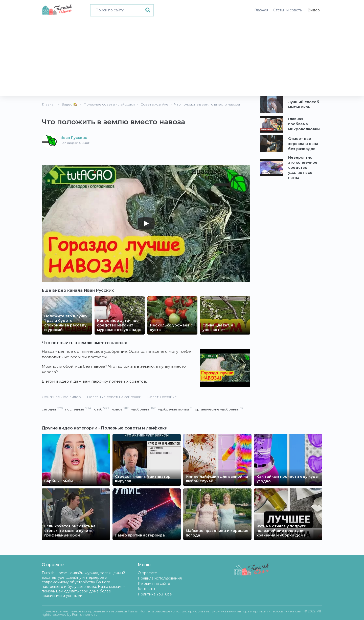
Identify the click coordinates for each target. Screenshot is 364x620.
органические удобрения (219, 409)
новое (120, 409)
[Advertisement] (182, 58)
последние (78, 409)
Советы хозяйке (162, 397)
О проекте (147, 573)
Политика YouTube (155, 594)
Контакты (146, 589)
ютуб (101, 409)
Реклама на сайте (154, 584)
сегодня (52, 409)
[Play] (146, 223)
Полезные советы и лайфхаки (114, 397)
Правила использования (160, 578)
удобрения (143, 409)
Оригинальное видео (61, 397)
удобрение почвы (175, 409)
